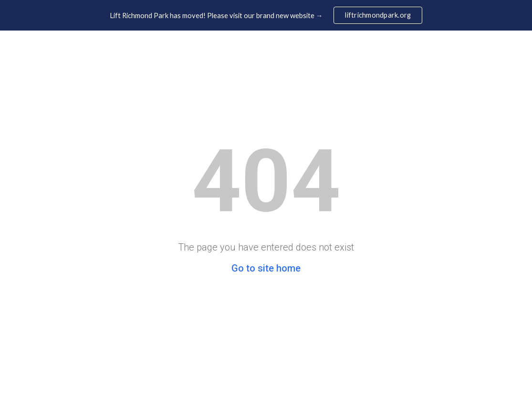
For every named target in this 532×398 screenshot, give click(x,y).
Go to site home (266, 268)
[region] (266, 15)
